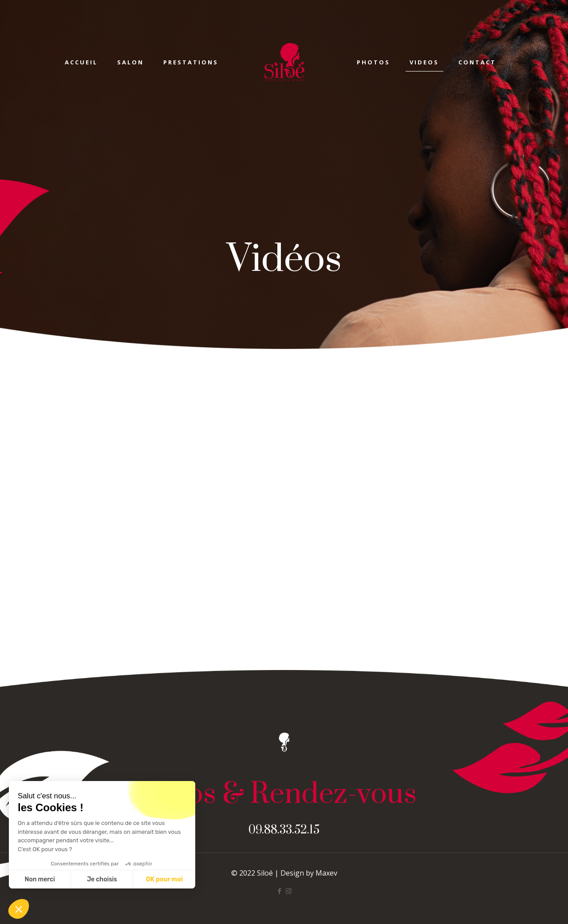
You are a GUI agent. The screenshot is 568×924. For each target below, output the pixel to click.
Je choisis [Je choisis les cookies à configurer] (102, 879)
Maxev (326, 873)
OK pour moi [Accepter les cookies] (164, 879)
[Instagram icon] (289, 891)
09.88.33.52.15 (284, 830)
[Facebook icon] (279, 891)
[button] (19, 909)
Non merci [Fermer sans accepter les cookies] (39, 879)
